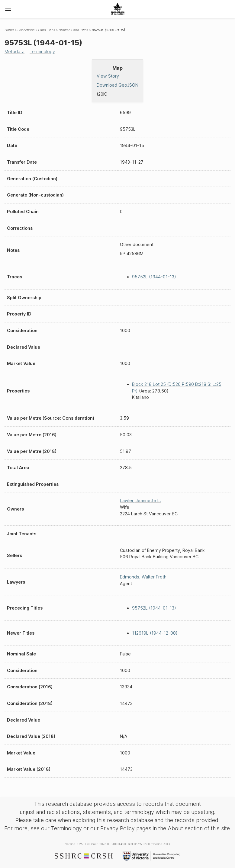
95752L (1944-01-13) (154, 277)
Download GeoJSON (117, 85)
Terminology (42, 51)
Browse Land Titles (73, 30)
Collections (26, 30)
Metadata (14, 51)
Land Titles (47, 30)
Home (9, 30)
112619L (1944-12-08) (155, 633)
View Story (108, 76)
